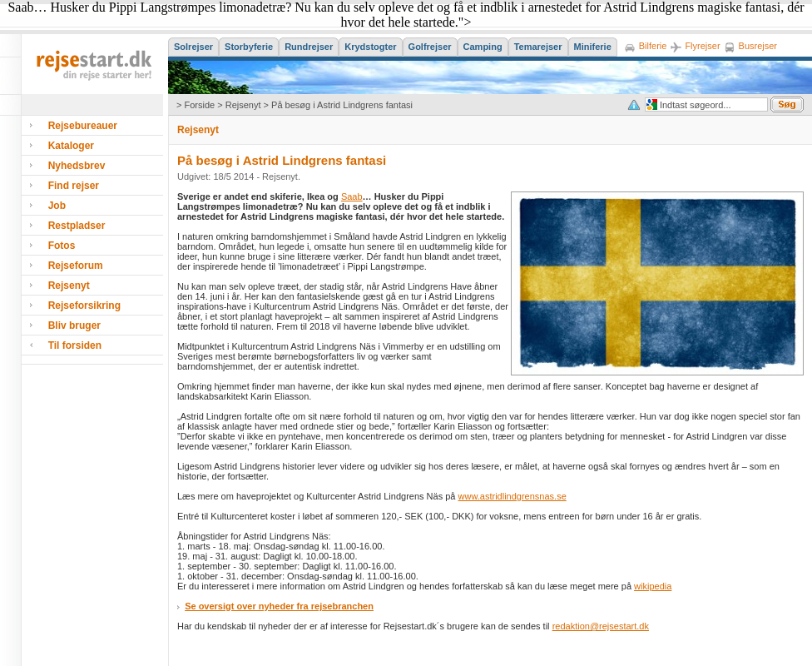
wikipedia (653, 586)
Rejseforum (76, 266)
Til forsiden (75, 345)
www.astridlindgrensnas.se (512, 496)
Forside (199, 105)
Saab (352, 196)
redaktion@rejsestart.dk (601, 626)
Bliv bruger (74, 326)
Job (57, 206)
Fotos (62, 246)
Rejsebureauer (83, 126)
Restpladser (77, 226)
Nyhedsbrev (77, 166)
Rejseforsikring (84, 306)
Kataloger (71, 146)
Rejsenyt (243, 105)
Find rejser (74, 186)
